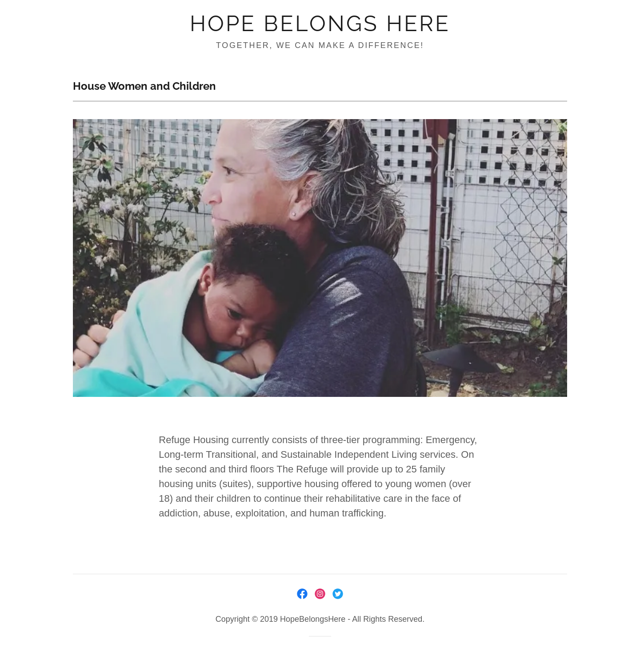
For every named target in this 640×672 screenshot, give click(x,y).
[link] (320, 28)
